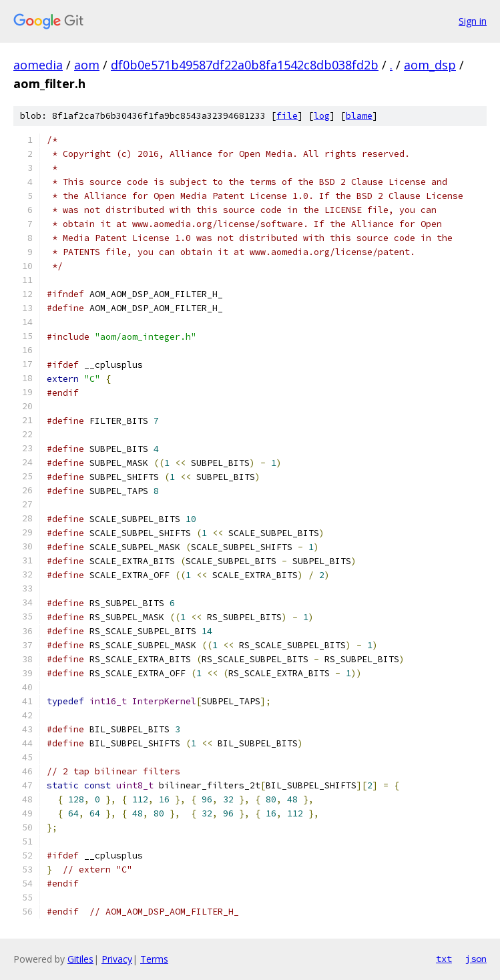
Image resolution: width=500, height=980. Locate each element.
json (476, 959)
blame (359, 116)
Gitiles (80, 959)
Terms (154, 959)
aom (87, 65)
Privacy (117, 959)
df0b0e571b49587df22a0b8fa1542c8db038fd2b (245, 65)
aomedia (38, 65)
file (287, 116)
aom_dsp (430, 65)
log (322, 116)
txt (444, 959)
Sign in (473, 21)
